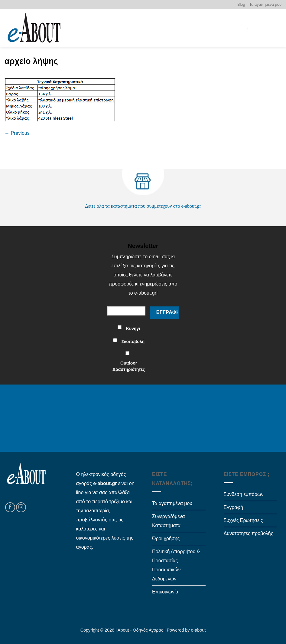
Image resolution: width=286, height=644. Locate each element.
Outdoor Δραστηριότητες (129, 366)
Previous (17, 133)
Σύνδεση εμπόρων (244, 494)
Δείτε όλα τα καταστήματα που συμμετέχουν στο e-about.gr (143, 206)
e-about (198, 630)
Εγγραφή (233, 507)
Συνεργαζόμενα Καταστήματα (169, 521)
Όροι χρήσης (166, 538)
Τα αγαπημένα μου (265, 4)
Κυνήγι (133, 329)
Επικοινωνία (165, 592)
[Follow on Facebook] (10, 507)
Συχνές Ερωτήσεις (243, 520)
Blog (241, 4)
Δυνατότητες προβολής (249, 533)
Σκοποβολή (133, 342)
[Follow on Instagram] (21, 507)
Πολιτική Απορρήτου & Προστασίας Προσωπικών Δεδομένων (176, 565)
